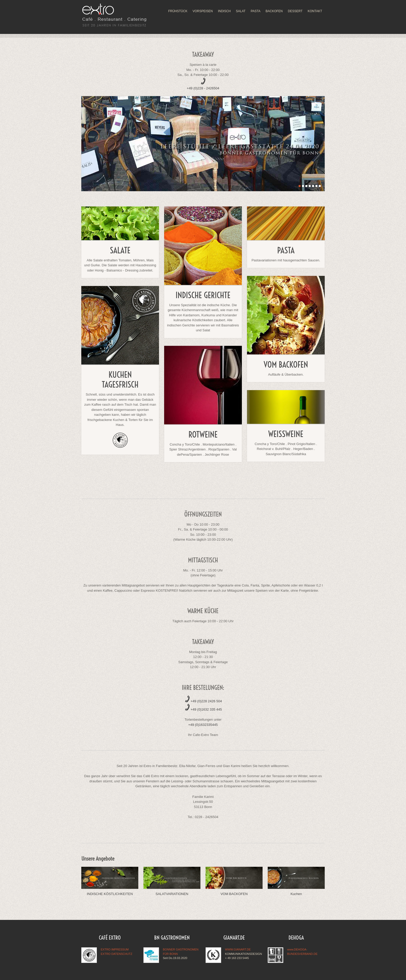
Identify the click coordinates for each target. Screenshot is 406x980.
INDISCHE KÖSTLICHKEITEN (110, 894)
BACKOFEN (274, 11)
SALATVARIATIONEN (172, 894)
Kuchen (296, 894)
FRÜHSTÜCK (178, 11)
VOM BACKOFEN (234, 894)
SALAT (241, 11)
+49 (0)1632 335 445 (206, 709)
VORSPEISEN (203, 11)
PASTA (256, 11)
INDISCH (224, 11)
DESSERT (295, 11)
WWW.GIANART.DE (238, 949)
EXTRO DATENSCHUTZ (117, 954)
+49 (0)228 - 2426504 (203, 88)
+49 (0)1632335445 (203, 725)
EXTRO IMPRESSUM (115, 949)
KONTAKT (315, 11)
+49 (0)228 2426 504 (206, 701)
